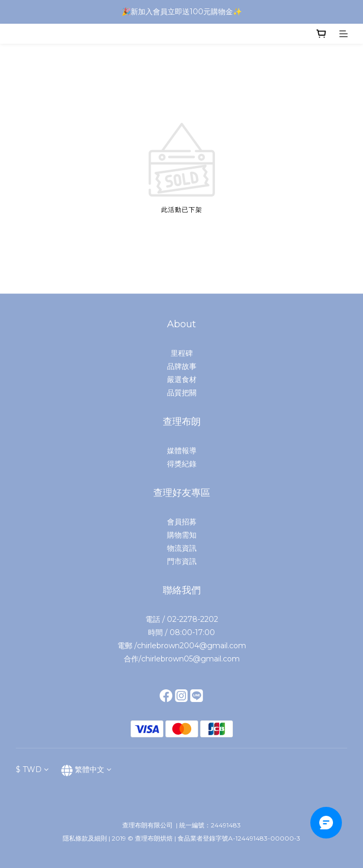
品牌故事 (182, 366)
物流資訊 (182, 548)
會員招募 (182, 522)
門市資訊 (182, 561)
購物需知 (182, 535)
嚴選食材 (182, 379)
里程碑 (182, 353)
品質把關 (182, 393)
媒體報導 (182, 451)
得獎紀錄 (182, 464)
